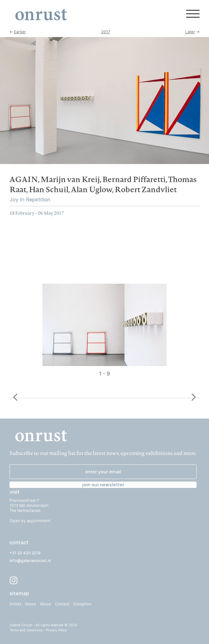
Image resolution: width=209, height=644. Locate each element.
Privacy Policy (57, 630)
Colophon (82, 604)
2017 (106, 32)
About (45, 604)
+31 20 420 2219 (25, 553)
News (31, 604)
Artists (16, 604)
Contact (62, 604)
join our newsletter (103, 485)
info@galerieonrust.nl (30, 561)
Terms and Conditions (26, 630)
